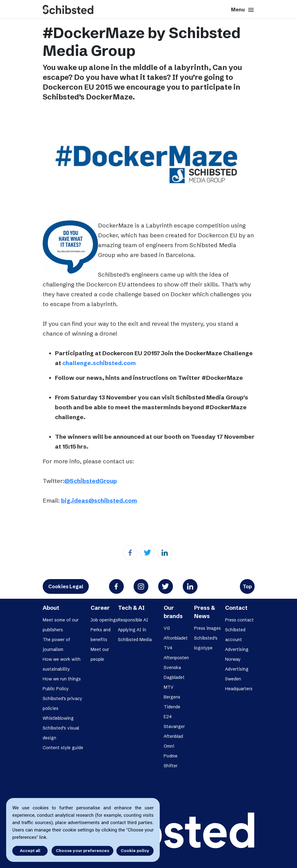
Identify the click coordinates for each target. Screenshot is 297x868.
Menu (243, 10)
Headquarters (239, 689)
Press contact (239, 620)
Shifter (171, 766)
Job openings (104, 620)
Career (100, 608)
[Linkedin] (165, 553)
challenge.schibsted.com (99, 363)
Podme (171, 756)
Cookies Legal (66, 586)
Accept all (30, 850)
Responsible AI (133, 620)
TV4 (168, 648)
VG (167, 628)
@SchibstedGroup (91, 481)
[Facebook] (130, 553)
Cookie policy (135, 850)
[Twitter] (147, 553)
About (51, 608)
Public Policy (56, 689)
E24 (168, 717)
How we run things (62, 679)
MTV (169, 687)
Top (247, 586)
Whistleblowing (58, 718)
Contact (236, 608)
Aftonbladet (176, 638)
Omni (169, 746)
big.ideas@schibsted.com (99, 500)
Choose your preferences (82, 850)
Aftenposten (176, 658)
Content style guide (63, 748)
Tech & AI (131, 608)
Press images (207, 628)
